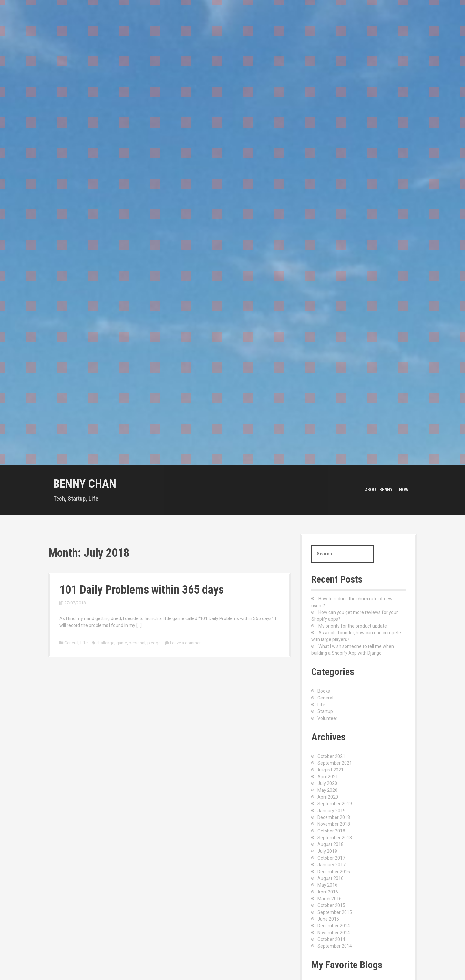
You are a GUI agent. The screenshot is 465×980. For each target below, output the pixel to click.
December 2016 (334, 872)
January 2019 (331, 811)
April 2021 (328, 777)
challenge (105, 643)
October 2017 (331, 858)
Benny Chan (85, 484)
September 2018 (335, 838)
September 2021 (335, 763)
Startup (325, 711)
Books (324, 691)
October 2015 (331, 905)
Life (84, 643)
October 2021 (331, 756)
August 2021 (331, 770)
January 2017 (331, 865)
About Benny (379, 490)
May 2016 (327, 885)
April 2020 (328, 797)
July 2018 (327, 851)
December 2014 (334, 926)
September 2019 (335, 804)
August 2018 (331, 844)
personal (137, 643)
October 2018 (331, 831)
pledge (154, 643)
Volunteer (327, 718)
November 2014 (334, 933)
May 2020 (327, 790)
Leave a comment (186, 643)
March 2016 (330, 899)
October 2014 (331, 939)
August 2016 (331, 878)
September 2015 (335, 912)
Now (404, 490)
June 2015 (328, 919)
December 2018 (334, 817)
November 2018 (334, 824)
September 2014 (335, 946)
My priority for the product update (353, 626)
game (122, 643)
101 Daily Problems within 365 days (142, 590)
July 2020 (327, 783)
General (71, 643)
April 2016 (328, 892)
